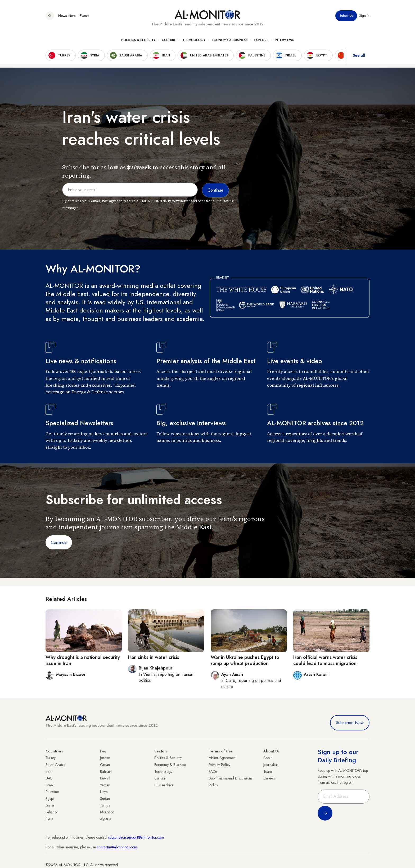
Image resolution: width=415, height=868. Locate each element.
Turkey (51, 758)
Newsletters (67, 16)
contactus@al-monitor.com (117, 847)
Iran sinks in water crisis (154, 657)
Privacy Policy (220, 765)
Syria (49, 819)
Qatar (50, 805)
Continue (59, 542)
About (268, 758)
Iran (48, 772)
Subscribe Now (350, 723)
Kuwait (105, 778)
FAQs (213, 772)
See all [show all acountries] (359, 55)
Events (84, 16)
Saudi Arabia (55, 765)
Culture (169, 40)
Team (268, 772)
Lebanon (52, 812)
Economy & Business (230, 40)
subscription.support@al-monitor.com (136, 837)
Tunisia (105, 805)
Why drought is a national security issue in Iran (83, 660)
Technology (194, 40)
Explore (261, 40)
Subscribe (346, 16)
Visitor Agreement (223, 758)
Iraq (103, 751)
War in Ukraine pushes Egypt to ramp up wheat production (245, 660)
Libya (104, 792)
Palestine (52, 792)
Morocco (107, 812)
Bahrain (106, 772)
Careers (269, 778)
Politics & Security (138, 40)
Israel (49, 785)
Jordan (105, 758)
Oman (105, 765)
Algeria (106, 819)
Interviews (284, 40)
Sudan (105, 799)
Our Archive (164, 785)
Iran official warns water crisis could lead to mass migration (325, 660)
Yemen (105, 785)
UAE (49, 778)
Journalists (271, 765)
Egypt (50, 799)
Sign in (364, 16)
